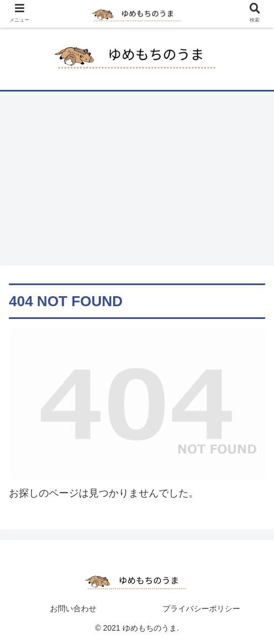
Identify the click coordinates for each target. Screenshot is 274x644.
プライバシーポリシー (201, 608)
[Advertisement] (137, 182)
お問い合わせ (73, 608)
